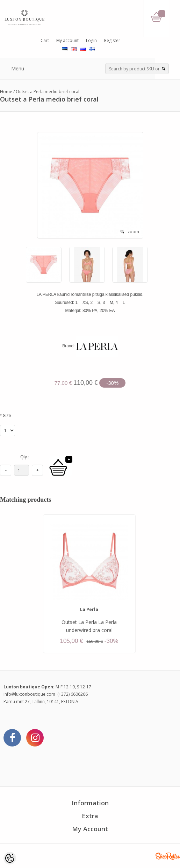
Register (112, 40)
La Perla (89, 609)
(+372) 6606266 (73, 694)
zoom (133, 232)
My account (67, 40)
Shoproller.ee (168, 856)
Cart (45, 40)
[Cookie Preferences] (10, 858)
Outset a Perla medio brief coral (48, 92)
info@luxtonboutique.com (29, 694)
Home (6, 92)
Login (91, 40)
